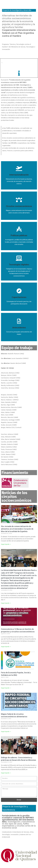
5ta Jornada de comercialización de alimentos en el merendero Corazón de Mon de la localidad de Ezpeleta (17, 529)
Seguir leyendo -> (6, 544)
